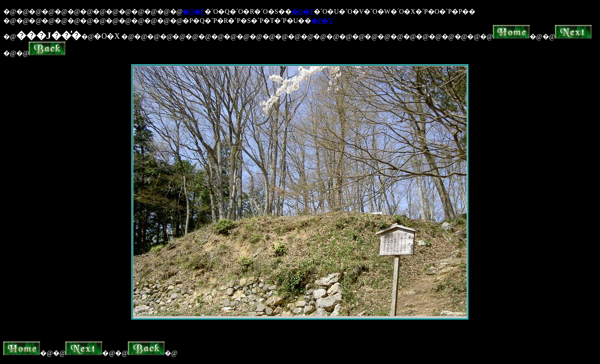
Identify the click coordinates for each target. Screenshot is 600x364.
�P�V (322, 21)
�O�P (193, 11)
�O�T (303, 11)
